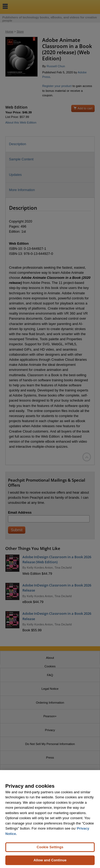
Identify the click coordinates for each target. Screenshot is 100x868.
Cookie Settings (50, 851)
